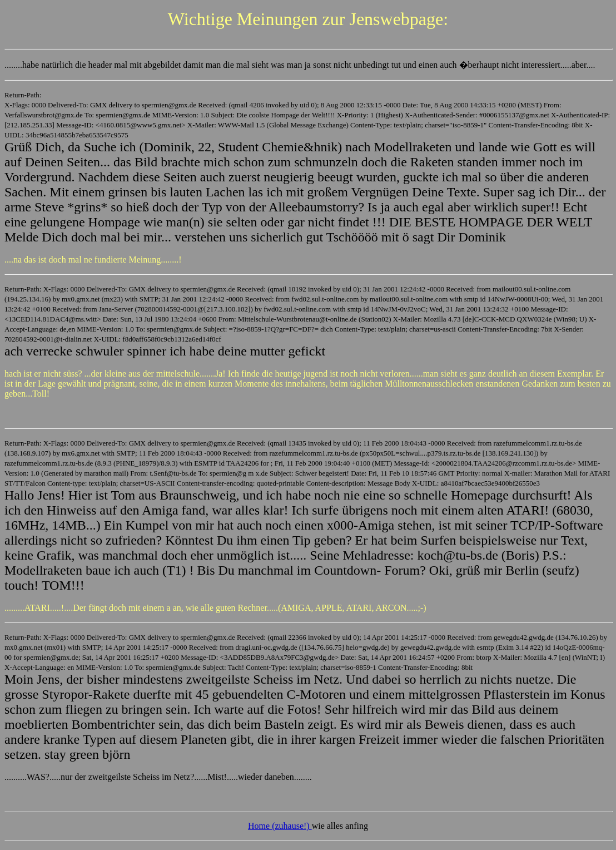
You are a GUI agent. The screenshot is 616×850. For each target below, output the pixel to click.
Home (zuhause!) (280, 826)
